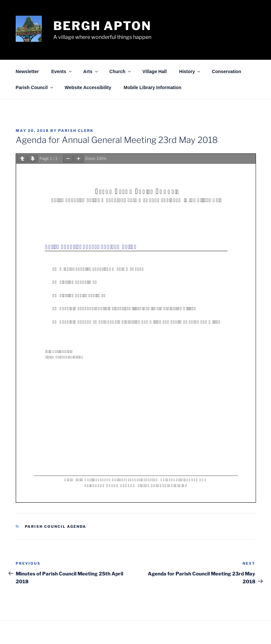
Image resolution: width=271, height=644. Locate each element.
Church (121, 71)
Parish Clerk (76, 131)
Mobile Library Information (152, 87)
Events (62, 71)
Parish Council (35, 87)
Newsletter (27, 71)
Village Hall (155, 71)
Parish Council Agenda (56, 526)
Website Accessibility (88, 87)
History (190, 71)
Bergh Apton (102, 26)
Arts (91, 71)
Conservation (226, 71)
